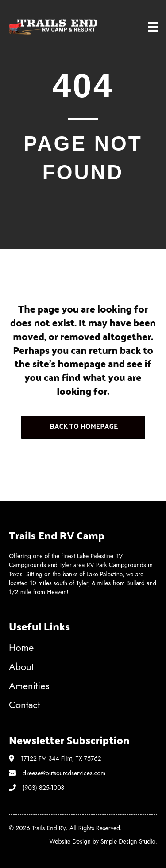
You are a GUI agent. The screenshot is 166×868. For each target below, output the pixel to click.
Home (21, 647)
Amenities (29, 686)
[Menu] (153, 27)
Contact (24, 705)
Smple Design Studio (128, 841)
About (21, 666)
